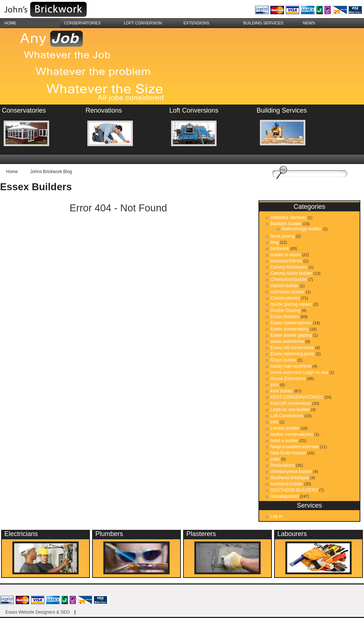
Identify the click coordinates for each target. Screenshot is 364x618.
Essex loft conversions (292, 348)
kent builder (282, 391)
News (309, 23)
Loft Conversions (287, 416)
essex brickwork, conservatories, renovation (55, 10)
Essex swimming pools (292, 354)
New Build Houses (288, 453)
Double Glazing (285, 310)
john (275, 385)
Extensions (196, 23)
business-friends (286, 261)
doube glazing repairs (291, 304)
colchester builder (288, 292)
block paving (283, 236)
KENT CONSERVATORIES (297, 397)
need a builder (284, 441)
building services (263, 23)
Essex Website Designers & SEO (38, 612)
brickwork (280, 249)
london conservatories (292, 434)
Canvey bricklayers (289, 267)
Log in (276, 516)
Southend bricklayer (290, 478)
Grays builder (283, 360)
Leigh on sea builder (290, 410)
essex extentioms (287, 341)
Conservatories (82, 23)
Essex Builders (36, 187)
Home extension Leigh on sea (299, 372)
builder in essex (286, 255)
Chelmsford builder (289, 279)
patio (275, 459)
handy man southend (291, 366)
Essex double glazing (291, 335)
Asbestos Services (288, 218)
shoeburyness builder (291, 472)
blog (275, 242)
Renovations (283, 465)
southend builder (287, 484)
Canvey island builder (291, 273)
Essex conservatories (291, 323)
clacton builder (284, 286)
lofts (274, 422)
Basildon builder (286, 224)
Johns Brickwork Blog (51, 172)
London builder (285, 428)
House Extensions (288, 379)
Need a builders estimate (295, 447)
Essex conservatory (290, 329)
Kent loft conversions (291, 403)
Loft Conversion (143, 23)
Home (10, 23)
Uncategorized (284, 496)
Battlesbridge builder (302, 229)
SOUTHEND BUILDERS (294, 490)
